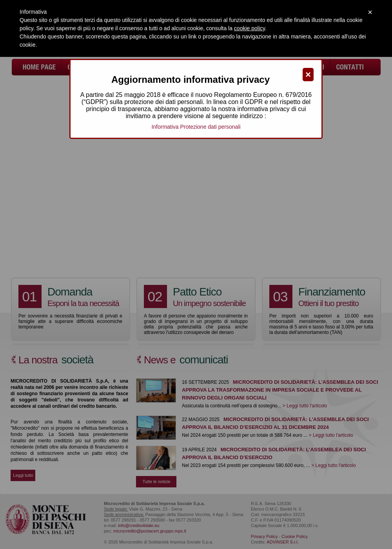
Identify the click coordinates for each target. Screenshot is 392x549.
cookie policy (250, 28)
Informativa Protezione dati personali (196, 127)
